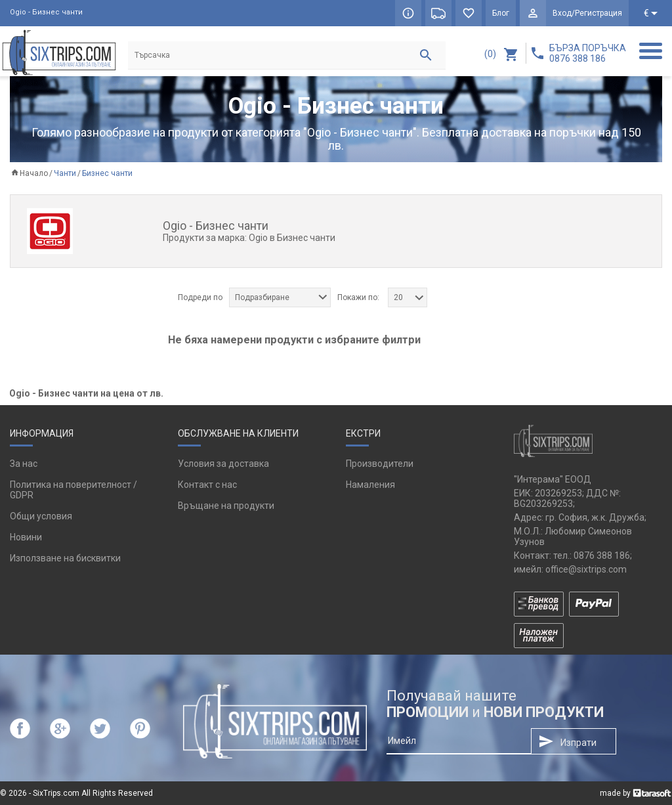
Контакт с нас (207, 485)
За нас (24, 464)
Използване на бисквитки (65, 558)
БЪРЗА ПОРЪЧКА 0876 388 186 (588, 53)
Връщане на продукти (226, 506)
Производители (380, 464)
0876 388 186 (602, 555)
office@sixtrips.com (586, 569)
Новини (26, 537)
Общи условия (41, 516)
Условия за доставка (223, 464)
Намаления (370, 485)
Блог (501, 13)
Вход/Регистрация (587, 13)
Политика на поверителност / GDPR (73, 490)
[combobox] (280, 297)
